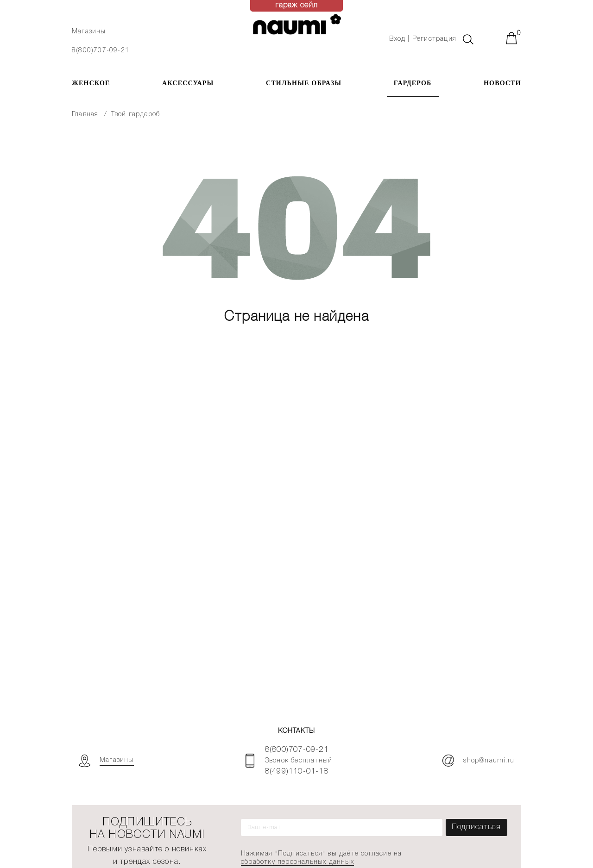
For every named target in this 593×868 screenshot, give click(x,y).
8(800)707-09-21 (101, 51)
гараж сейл (297, 6)
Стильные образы (304, 83)
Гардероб (413, 83)
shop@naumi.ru (478, 761)
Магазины (89, 32)
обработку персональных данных (297, 862)
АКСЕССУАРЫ (188, 83)
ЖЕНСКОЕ (91, 83)
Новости (502, 83)
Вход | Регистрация (423, 39)
